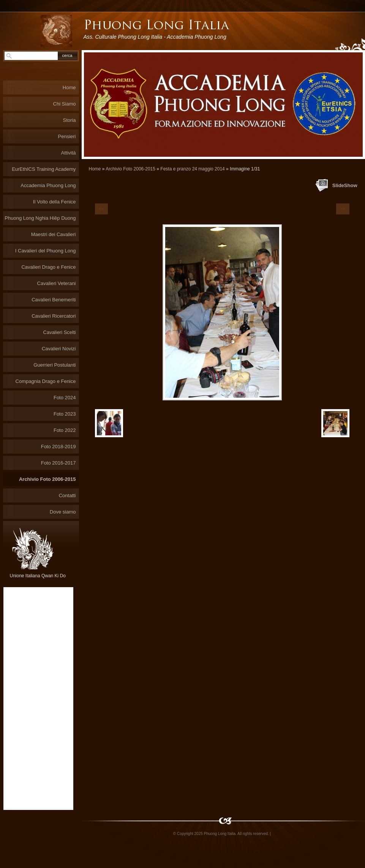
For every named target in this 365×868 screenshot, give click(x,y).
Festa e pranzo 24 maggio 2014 (192, 169)
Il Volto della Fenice (55, 202)
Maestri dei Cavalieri (54, 234)
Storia (70, 120)
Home (95, 169)
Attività (68, 153)
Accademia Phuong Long (48, 185)
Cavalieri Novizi (59, 349)
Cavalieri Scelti (60, 332)
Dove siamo (63, 512)
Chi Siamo (65, 104)
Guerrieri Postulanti (55, 365)
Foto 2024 (65, 398)
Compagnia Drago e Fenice (46, 381)
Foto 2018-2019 (58, 447)
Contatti (67, 495)
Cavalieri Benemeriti (54, 300)
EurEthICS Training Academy (44, 169)
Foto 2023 (65, 414)
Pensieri (67, 136)
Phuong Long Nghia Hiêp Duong (40, 218)
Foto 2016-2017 (58, 463)
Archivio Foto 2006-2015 (130, 169)
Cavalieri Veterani (57, 283)
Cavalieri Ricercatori (54, 316)
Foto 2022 (65, 430)
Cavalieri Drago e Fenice (48, 267)
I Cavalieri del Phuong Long (46, 251)
